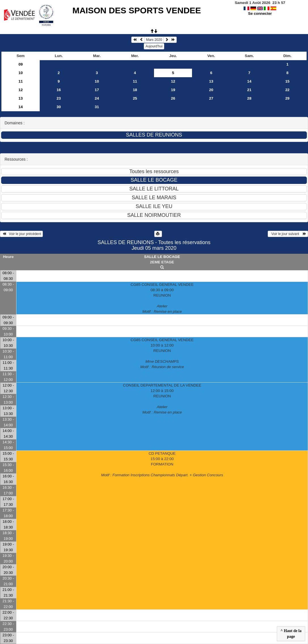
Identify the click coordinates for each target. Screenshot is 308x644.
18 (135, 90)
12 (173, 81)
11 (21, 81)
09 (21, 64)
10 (21, 73)
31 (97, 107)
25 (135, 98)
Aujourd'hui (154, 46)
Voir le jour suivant (288, 234)
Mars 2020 (154, 40)
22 (287, 90)
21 (249, 90)
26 (173, 98)
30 (59, 107)
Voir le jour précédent (21, 234)
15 (287, 81)
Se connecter (260, 13)
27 (211, 98)
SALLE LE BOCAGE (162, 257)
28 (249, 98)
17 (97, 90)
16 (59, 90)
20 (211, 90)
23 (59, 98)
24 (97, 98)
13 (211, 81)
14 (249, 81)
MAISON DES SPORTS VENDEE (137, 10)
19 (173, 90)
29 (287, 98)
